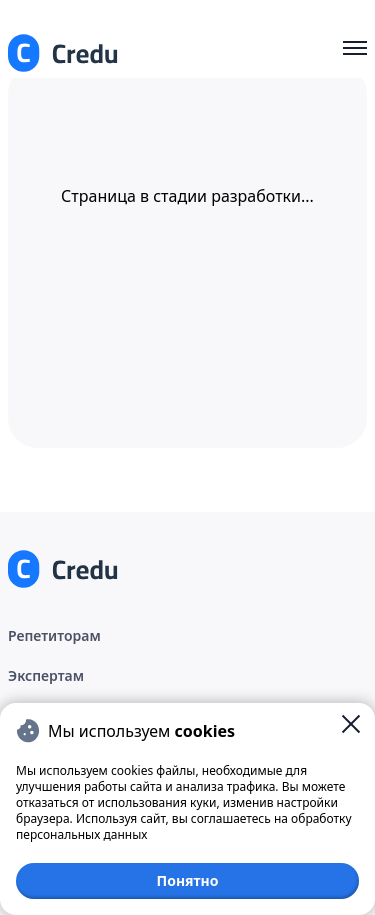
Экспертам (46, 675)
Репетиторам (54, 635)
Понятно (188, 880)
